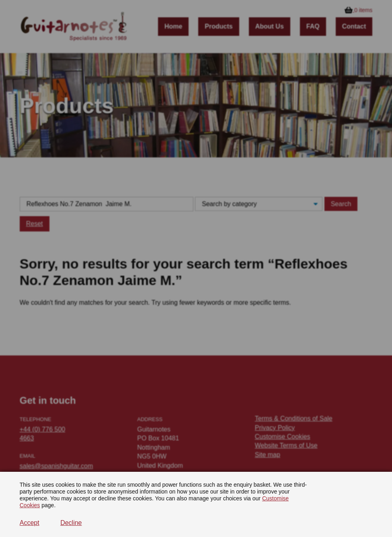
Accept (30, 523)
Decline (71, 523)
